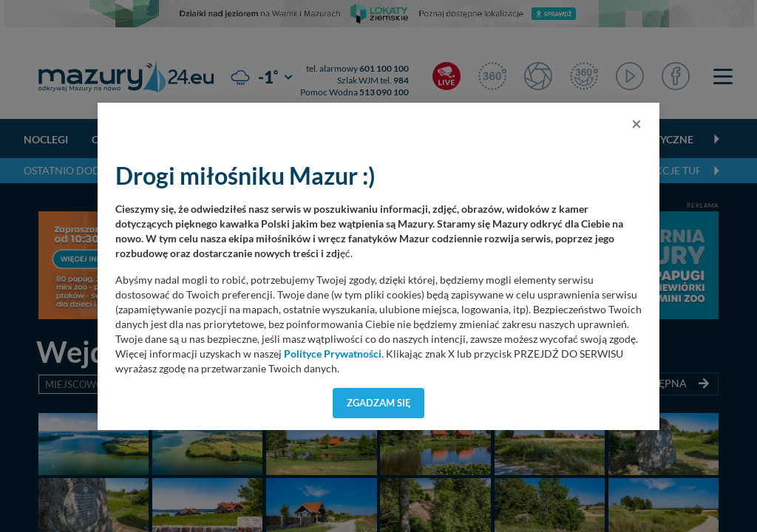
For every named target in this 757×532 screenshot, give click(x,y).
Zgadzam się (379, 403)
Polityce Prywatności (333, 354)
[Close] (637, 123)
